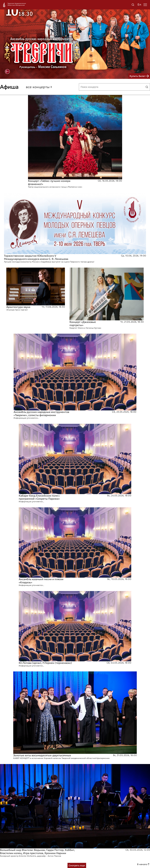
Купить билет (139, 76)
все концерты (39, 87)
